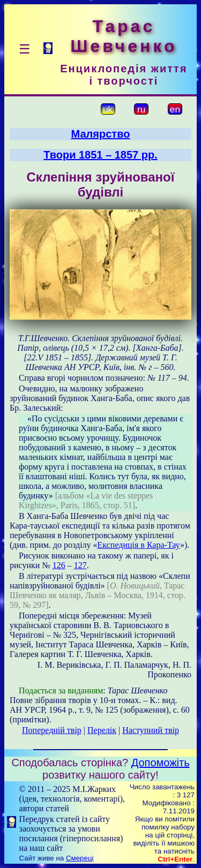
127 (80, 565)
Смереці (80, 858)
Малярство (101, 134)
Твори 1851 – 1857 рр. (100, 155)
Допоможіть (161, 763)
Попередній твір (52, 730)
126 (59, 565)
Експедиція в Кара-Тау (139, 545)
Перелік (102, 730)
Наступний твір (151, 730)
